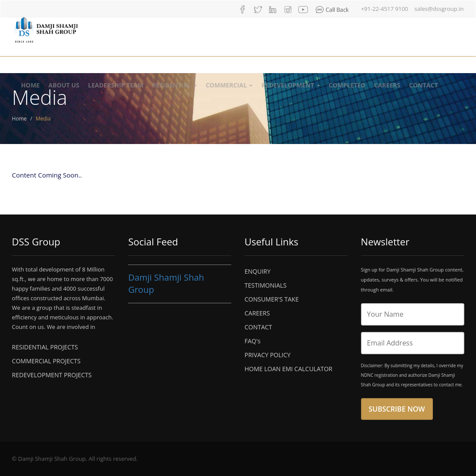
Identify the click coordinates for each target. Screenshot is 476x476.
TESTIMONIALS (265, 285)
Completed (347, 85)
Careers (387, 85)
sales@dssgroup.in (439, 9)
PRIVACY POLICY (267, 355)
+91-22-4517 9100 (385, 9)
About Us (64, 85)
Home (30, 85)
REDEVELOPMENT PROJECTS (52, 375)
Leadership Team (116, 85)
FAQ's (252, 341)
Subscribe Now (397, 409)
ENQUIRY (257, 271)
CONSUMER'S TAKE (271, 299)
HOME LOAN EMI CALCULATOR (288, 369)
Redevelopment (290, 85)
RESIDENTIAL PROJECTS (45, 347)
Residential (174, 85)
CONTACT (258, 327)
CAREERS (257, 313)
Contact (423, 85)
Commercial (229, 85)
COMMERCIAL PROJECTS (46, 361)
